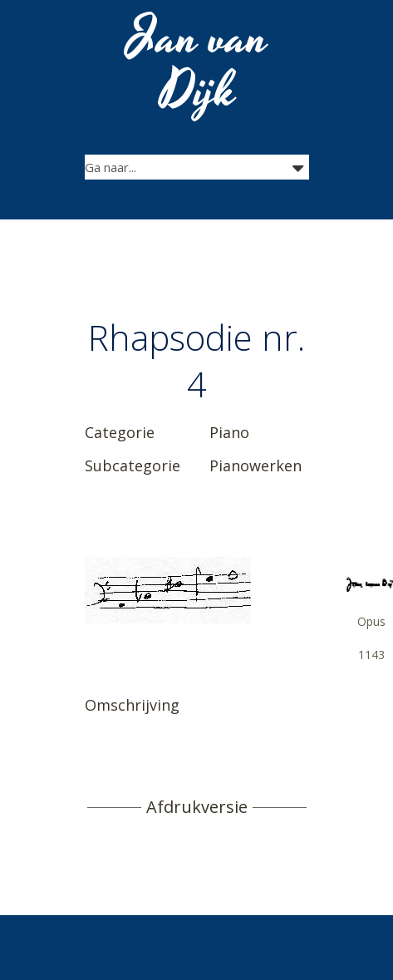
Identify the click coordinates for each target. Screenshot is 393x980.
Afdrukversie (197, 807)
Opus (371, 621)
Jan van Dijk (198, 65)
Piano (229, 432)
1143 (371, 655)
